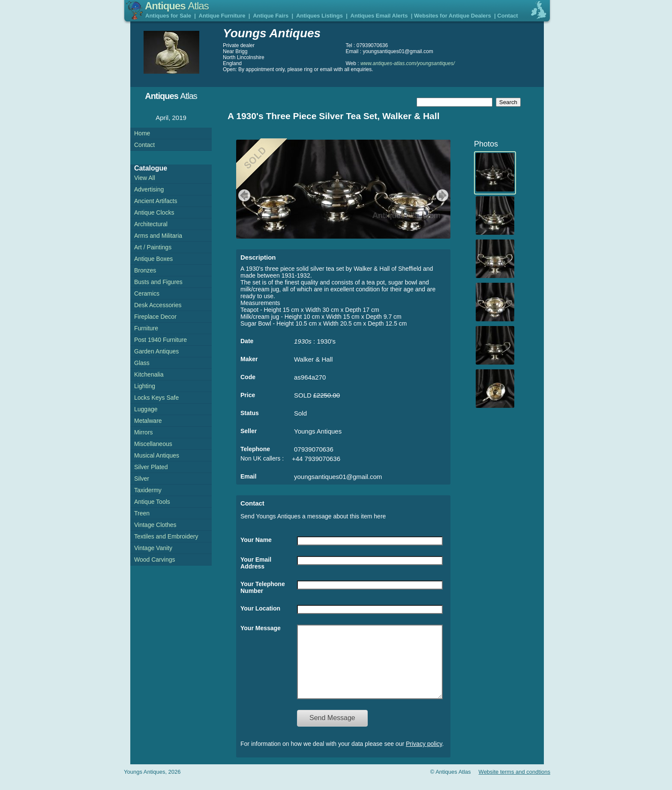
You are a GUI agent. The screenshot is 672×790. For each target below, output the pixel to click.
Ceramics (147, 293)
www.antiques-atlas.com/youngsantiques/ (408, 63)
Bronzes (145, 270)
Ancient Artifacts (156, 201)
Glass (142, 363)
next (443, 195)
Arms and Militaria (158, 236)
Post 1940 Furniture (160, 340)
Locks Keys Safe (156, 398)
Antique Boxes (153, 259)
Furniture (146, 328)
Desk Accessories (158, 305)
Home (142, 133)
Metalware (148, 421)
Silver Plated (151, 467)
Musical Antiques (157, 455)
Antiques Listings (319, 16)
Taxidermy (148, 490)
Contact (507, 16)
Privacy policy (424, 757)
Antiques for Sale (168, 16)
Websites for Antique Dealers (453, 16)
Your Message (261, 628)
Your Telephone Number (263, 587)
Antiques (177, 6)
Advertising (149, 189)
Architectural (151, 224)
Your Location (260, 608)
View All (145, 178)
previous (243, 195)
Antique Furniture (222, 16)
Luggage (146, 409)
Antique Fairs (271, 16)
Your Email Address (256, 563)
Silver (142, 479)
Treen (142, 513)
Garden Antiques (156, 351)
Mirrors (144, 432)
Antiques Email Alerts (379, 16)
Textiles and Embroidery (166, 536)
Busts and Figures (158, 282)
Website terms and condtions (514, 785)
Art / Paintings (153, 247)
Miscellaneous (153, 444)
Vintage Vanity (153, 548)
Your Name (256, 540)
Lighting (145, 386)
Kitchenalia (149, 374)
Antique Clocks (154, 212)
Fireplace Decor (155, 317)
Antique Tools (152, 502)
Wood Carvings (154, 560)
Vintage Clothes (155, 525)
